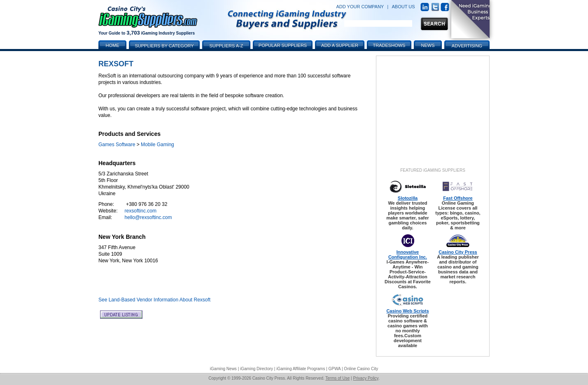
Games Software (117, 145)
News (428, 45)
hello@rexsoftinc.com (148, 217)
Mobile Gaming (157, 145)
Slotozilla (408, 198)
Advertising (467, 46)
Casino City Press (458, 252)
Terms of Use (337, 378)
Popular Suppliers (283, 45)
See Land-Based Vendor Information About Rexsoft (154, 300)
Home (113, 45)
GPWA (335, 369)
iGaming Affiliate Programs (301, 369)
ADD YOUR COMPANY (360, 7)
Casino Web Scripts (407, 311)
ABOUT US (404, 7)
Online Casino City (361, 369)
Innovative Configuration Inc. (408, 254)
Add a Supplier (340, 45)
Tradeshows (389, 45)
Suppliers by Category (164, 46)
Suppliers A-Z (226, 46)
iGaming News (223, 369)
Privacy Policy (366, 378)
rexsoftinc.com (141, 211)
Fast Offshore (458, 198)
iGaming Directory (257, 369)
